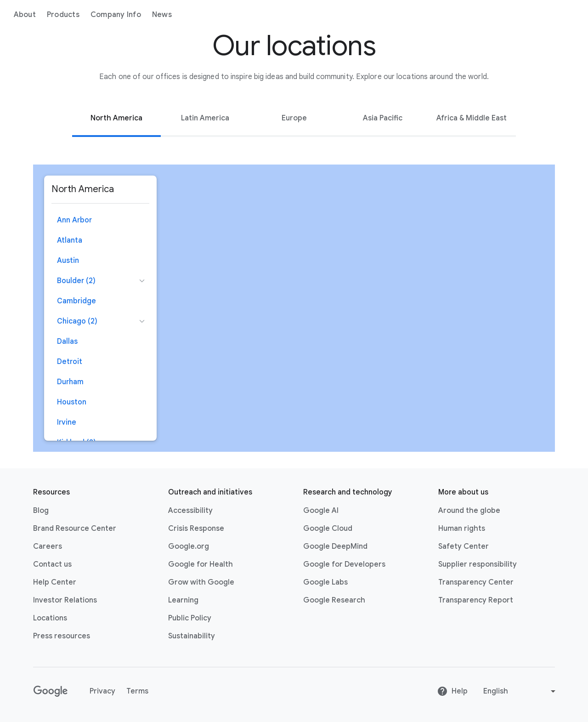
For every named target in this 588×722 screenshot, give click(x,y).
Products (125, 15)
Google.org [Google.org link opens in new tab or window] (189, 546)
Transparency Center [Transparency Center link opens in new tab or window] (476, 582)
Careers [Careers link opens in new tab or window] (48, 546)
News (223, 15)
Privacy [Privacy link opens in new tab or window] (102, 691)
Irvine (67, 422)
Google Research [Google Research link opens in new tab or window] (334, 600)
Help (452, 691)
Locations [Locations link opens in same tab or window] (50, 618)
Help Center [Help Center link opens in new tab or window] (55, 582)
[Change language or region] (520, 691)
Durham (70, 382)
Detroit (70, 362)
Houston (72, 402)
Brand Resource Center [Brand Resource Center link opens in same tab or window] (75, 529)
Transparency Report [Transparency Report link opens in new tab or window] (476, 600)
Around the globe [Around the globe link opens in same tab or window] (469, 511)
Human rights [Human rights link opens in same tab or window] (462, 529)
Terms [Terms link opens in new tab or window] (137, 691)
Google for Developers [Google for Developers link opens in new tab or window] (344, 564)
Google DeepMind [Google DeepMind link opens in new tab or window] (335, 546)
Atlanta (70, 240)
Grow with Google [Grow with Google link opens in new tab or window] (201, 582)
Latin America (205, 118)
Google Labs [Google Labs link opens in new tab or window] (325, 582)
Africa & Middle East (472, 118)
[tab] (116, 118)
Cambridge (76, 301)
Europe (294, 118)
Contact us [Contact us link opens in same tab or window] (52, 564)
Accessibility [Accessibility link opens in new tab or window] (190, 511)
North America (116, 118)
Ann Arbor (74, 220)
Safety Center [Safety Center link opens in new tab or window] (464, 546)
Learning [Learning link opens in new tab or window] (183, 600)
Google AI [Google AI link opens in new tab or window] (321, 511)
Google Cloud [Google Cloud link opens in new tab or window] (328, 529)
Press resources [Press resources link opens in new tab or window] (62, 636)
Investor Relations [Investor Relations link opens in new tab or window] (65, 600)
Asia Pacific (383, 118)
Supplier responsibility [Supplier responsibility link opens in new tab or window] (478, 564)
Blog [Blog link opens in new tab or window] (41, 511)
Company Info (177, 15)
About (86, 15)
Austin (68, 261)
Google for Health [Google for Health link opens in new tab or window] (201, 564)
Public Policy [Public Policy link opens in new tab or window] (190, 618)
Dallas (67, 341)
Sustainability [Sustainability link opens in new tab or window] (192, 636)
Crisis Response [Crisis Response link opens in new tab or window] (196, 529)
